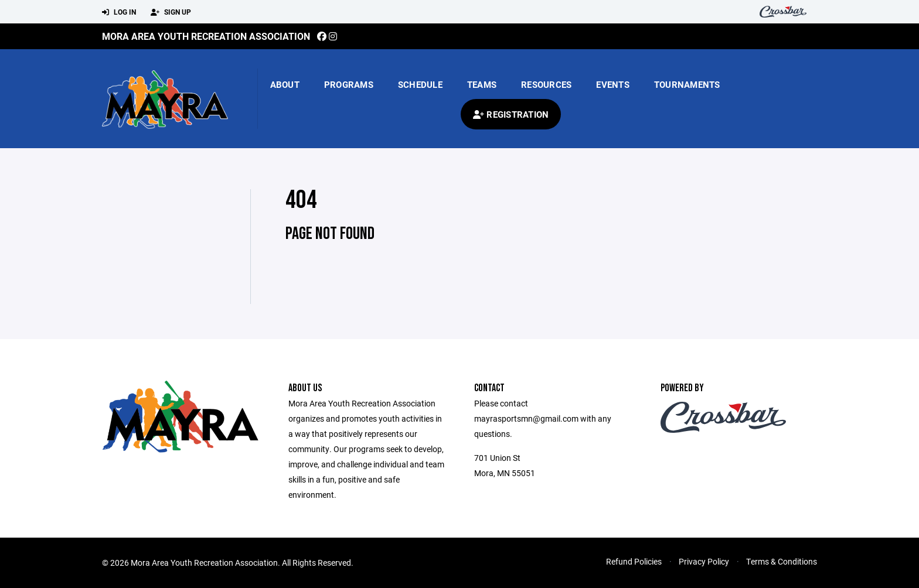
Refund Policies (634, 561)
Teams (482, 84)
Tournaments (687, 84)
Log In (119, 12)
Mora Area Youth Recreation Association (206, 36)
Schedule (420, 84)
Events (613, 84)
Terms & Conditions (782, 561)
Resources (546, 84)
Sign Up (171, 12)
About (285, 84)
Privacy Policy (704, 561)
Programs (349, 84)
